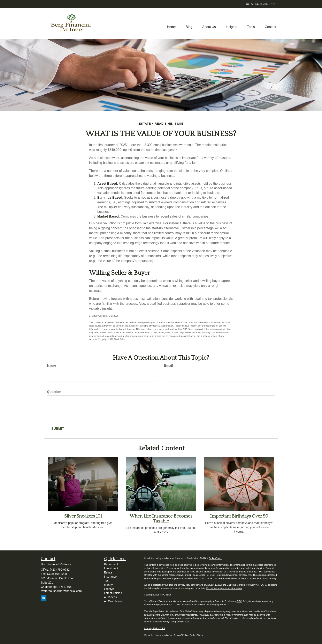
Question (54, 392)
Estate (108, 572)
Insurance (110, 577)
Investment (111, 568)
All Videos (110, 597)
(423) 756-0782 (263, 4)
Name (52, 365)
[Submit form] (58, 429)
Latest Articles (113, 593)
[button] (188, 24)
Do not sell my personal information (224, 588)
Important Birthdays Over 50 (239, 516)
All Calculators (113, 601)
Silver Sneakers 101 (83, 516)
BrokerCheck (215, 558)
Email (168, 365)
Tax (106, 581)
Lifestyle (109, 589)
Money (108, 585)
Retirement (111, 564)
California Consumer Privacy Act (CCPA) (247, 585)
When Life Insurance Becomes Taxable (161, 519)
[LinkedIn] (248, 4)
